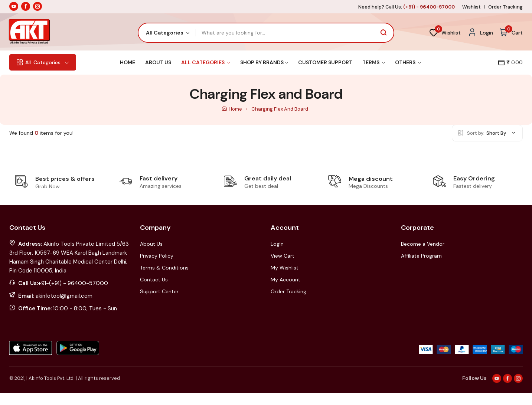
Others (408, 62)
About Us (158, 62)
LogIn (277, 244)
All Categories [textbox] (165, 33)
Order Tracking (505, 7)
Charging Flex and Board (280, 109)
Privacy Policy (157, 256)
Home (128, 62)
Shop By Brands (264, 62)
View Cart (283, 256)
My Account (285, 280)
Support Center (159, 291)
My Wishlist (285, 268)
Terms (374, 62)
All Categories (206, 62)
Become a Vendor (423, 244)
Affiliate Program (421, 256)
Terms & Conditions (164, 268)
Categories (43, 62)
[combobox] (167, 33)
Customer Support (325, 62)
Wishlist (471, 7)
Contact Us (154, 280)
